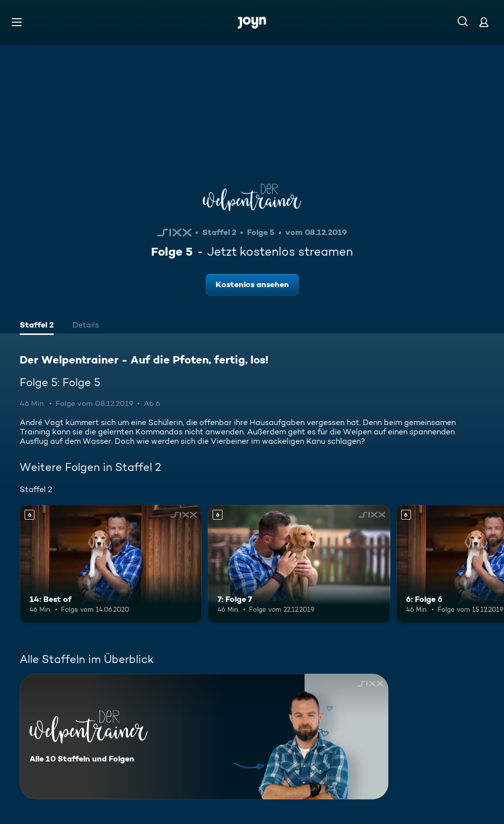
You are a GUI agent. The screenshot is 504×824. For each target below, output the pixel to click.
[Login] (484, 22)
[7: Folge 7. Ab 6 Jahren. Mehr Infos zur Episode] (299, 564)
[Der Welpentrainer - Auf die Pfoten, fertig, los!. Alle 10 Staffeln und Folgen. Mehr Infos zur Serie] (204, 737)
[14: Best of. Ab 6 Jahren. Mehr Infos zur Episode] (111, 564)
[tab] (37, 326)
